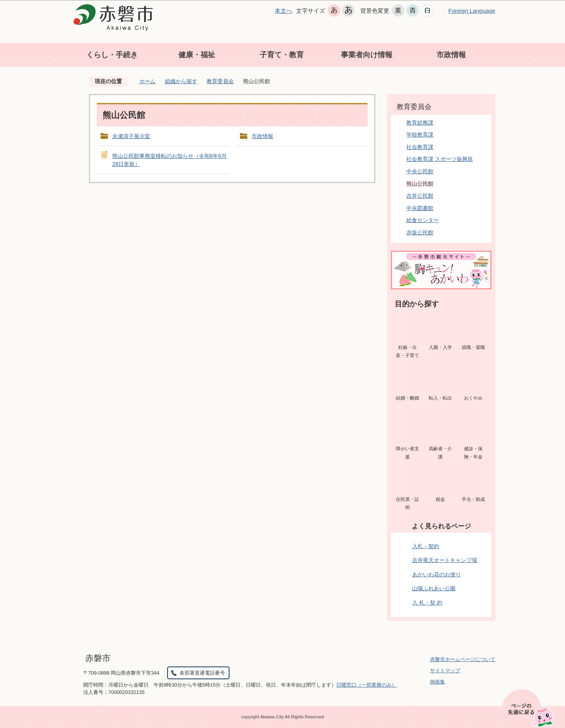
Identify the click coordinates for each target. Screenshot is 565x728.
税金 (440, 499)
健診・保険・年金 (473, 453)
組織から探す (181, 81)
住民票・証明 (407, 504)
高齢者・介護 (440, 453)
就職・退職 (473, 347)
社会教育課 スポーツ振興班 (440, 159)
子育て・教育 (282, 55)
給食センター (423, 220)
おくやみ (473, 398)
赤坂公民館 (420, 232)
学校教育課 (420, 135)
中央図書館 (420, 208)
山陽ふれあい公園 (434, 588)
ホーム (147, 81)
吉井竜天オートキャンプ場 (445, 560)
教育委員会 (220, 81)
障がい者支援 (407, 453)
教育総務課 (420, 123)
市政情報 (451, 55)
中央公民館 (420, 171)
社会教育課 (420, 147)
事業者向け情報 (367, 55)
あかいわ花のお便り (437, 574)
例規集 (437, 682)
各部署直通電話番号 (202, 673)
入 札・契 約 (427, 603)
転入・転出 (440, 398)
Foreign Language (472, 11)
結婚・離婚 (407, 398)
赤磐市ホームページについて (463, 659)
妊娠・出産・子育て (407, 352)
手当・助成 (473, 499)
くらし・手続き (112, 55)
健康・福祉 (197, 55)
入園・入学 (440, 347)
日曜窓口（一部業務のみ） (366, 685)
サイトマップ (445, 671)
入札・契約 (426, 546)
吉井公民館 (420, 196)
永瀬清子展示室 (131, 136)
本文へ (283, 11)
